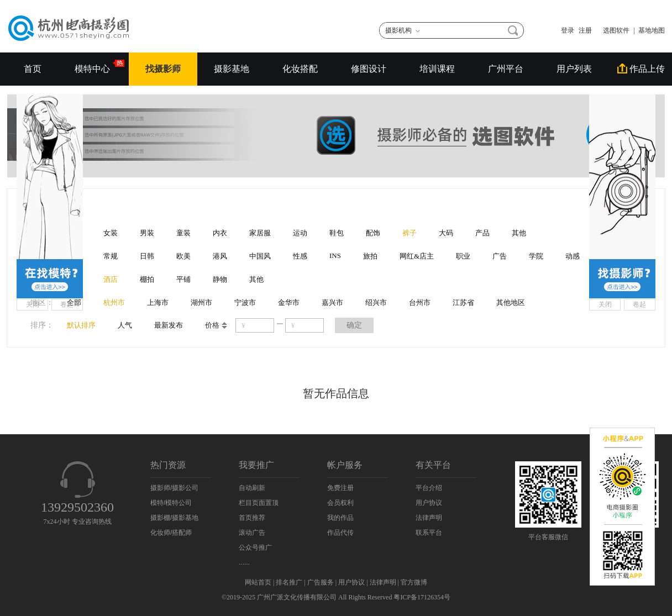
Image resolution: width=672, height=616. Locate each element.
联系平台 (429, 533)
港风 (220, 256)
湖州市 (201, 302)
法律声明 (429, 518)
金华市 (289, 302)
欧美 (183, 256)
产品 (482, 233)
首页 (33, 69)
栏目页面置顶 (259, 503)
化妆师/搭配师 (171, 533)
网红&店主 (417, 256)
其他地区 (511, 302)
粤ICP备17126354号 (422, 597)
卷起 (67, 304)
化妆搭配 (300, 69)
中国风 (260, 256)
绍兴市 (376, 302)
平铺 (183, 279)
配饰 (373, 233)
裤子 (410, 233)
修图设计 (369, 69)
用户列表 (574, 69)
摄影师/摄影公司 (174, 488)
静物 (220, 279)
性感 (300, 256)
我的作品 (340, 518)
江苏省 (463, 302)
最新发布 (169, 325)
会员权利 (340, 503)
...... (244, 562)
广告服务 (321, 582)
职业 (463, 256)
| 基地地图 (649, 30)
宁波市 (245, 302)
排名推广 (289, 582)
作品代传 (340, 533)
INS (335, 256)
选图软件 (613, 30)
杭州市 (114, 302)
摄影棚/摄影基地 (174, 518)
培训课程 (437, 69)
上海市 (158, 302)
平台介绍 (429, 488)
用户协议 (429, 503)
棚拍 (147, 279)
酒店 (111, 279)
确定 (354, 325)
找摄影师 (163, 69)
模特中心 (93, 66)
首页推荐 (252, 518)
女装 (111, 233)
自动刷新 (252, 488)
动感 (573, 256)
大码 (446, 233)
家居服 (260, 233)
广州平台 (506, 69)
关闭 (33, 304)
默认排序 (81, 325)
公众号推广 (255, 547)
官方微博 (414, 582)
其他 (519, 233)
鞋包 (337, 233)
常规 (111, 256)
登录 (568, 30)
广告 (500, 256)
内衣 (220, 233)
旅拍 (370, 256)
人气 (125, 325)
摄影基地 (232, 69)
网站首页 (258, 582)
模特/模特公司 (171, 503)
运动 (300, 233)
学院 (536, 256)
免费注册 (340, 488)
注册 (585, 30)
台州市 (420, 302)
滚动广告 (252, 533)
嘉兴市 (332, 302)
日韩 (147, 256)
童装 (183, 233)
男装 (147, 233)
